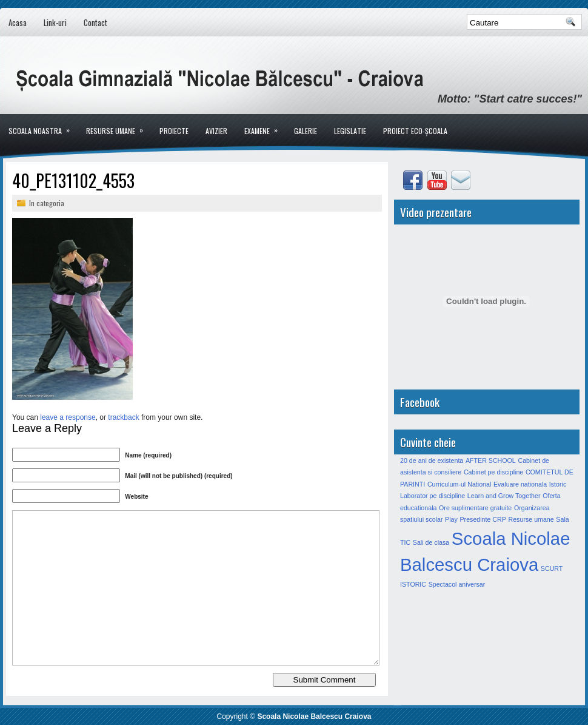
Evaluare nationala (520, 484)
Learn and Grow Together (504, 496)
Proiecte (174, 131)
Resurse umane (119, 125)
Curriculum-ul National (459, 484)
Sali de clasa (431, 542)
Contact (95, 22)
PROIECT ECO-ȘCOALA (415, 131)
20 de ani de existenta (432, 460)
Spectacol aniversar (457, 584)
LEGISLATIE (350, 131)
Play (451, 519)
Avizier (216, 131)
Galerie (306, 131)
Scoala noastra (43, 125)
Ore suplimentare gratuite (475, 508)
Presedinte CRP (483, 519)
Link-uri (55, 22)
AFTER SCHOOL (491, 460)
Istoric (558, 484)
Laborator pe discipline (433, 496)
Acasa (18, 22)
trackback (123, 417)
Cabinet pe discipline (493, 472)
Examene (265, 125)
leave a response (68, 417)
